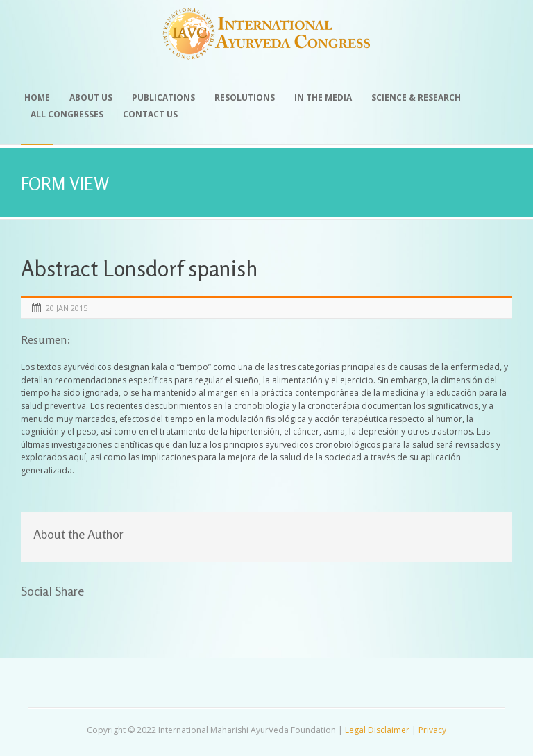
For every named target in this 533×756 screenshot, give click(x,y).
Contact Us (150, 114)
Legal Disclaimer (377, 730)
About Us (91, 98)
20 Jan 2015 (67, 308)
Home (37, 98)
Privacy (432, 730)
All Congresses (67, 114)
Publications (163, 98)
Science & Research (416, 98)
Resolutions (245, 98)
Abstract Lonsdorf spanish (139, 268)
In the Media (323, 98)
